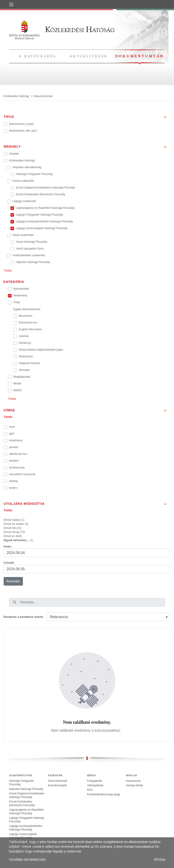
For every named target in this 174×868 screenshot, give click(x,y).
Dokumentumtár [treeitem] (58, 781)
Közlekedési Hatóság (62, 29)
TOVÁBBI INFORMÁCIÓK (27, 860)
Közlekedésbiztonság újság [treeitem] (103, 794)
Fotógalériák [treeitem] (94, 781)
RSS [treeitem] (90, 790)
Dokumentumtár (140, 56)
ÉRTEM (160, 860)
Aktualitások (89, 56)
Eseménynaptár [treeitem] (58, 785)
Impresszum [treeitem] (133, 781)
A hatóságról (38, 56)
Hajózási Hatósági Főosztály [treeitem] (26, 789)
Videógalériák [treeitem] (95, 785)
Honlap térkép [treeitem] (134, 785)
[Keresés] (15, 602)
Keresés (13, 581)
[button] (87, 115)
